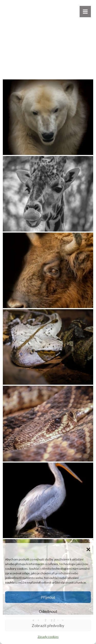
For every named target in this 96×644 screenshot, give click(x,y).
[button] (88, 549)
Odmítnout (48, 611)
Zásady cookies (48, 637)
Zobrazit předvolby (48, 625)
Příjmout (48, 597)
